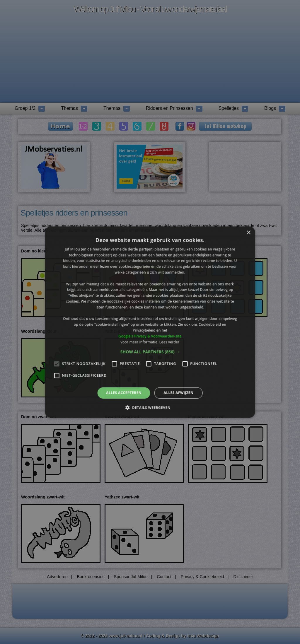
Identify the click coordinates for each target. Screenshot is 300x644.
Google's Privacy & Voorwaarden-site (150, 336)
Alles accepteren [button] (124, 393)
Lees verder (169, 342)
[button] (150, 352)
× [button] (248, 233)
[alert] (150, 322)
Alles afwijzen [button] (178, 393)
